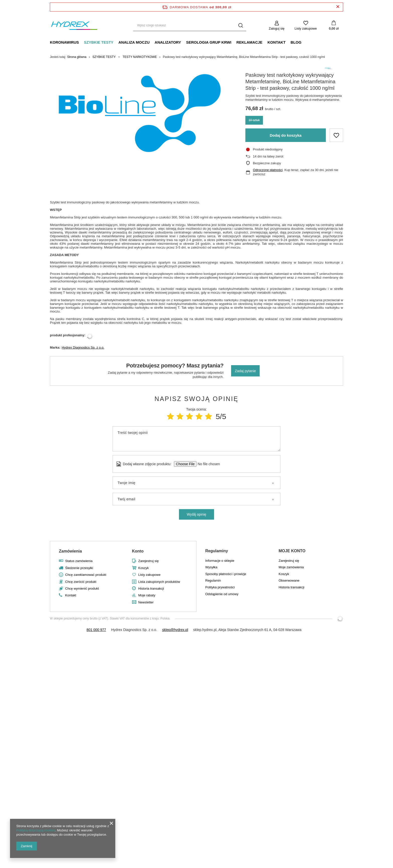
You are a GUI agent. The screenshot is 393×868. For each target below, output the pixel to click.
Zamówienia (70, 551)
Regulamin (213, 580)
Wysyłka (211, 567)
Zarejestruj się (149, 561)
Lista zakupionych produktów (159, 582)
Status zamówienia (79, 561)
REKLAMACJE (249, 42)
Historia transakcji (151, 588)
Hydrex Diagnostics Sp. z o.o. (83, 347)
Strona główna (77, 57)
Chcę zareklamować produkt (86, 575)
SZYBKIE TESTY (99, 42)
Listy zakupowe (306, 28)
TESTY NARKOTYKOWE (140, 57)
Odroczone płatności (268, 170)
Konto (138, 551)
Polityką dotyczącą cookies (36, 830)
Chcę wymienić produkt (82, 588)
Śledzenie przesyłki (79, 568)
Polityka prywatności (220, 587)
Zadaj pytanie (245, 371)
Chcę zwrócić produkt (81, 582)
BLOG (296, 42)
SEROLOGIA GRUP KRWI (209, 42)
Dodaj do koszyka (286, 135)
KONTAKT (276, 42)
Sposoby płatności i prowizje (226, 574)
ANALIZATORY (168, 42)
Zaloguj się (277, 28)
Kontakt (71, 595)
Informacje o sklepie (220, 561)
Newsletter (146, 602)
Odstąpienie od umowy (222, 594)
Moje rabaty (147, 595)
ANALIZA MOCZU (134, 42)
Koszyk (144, 568)
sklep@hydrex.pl (175, 630)
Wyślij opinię (197, 514)
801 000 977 (96, 630)
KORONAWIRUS (64, 42)
